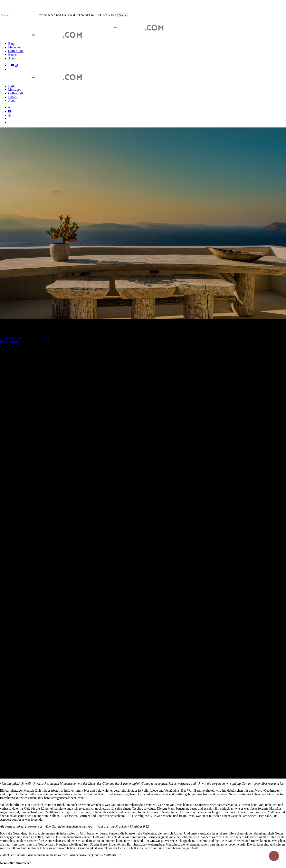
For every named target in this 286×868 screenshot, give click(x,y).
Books (12, 97)
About (12, 101)
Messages (15, 90)
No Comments (9, 341)
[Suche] (18, 15)
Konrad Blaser (14, 338)
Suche (123, 15)
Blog (11, 86)
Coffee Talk (16, 93)
